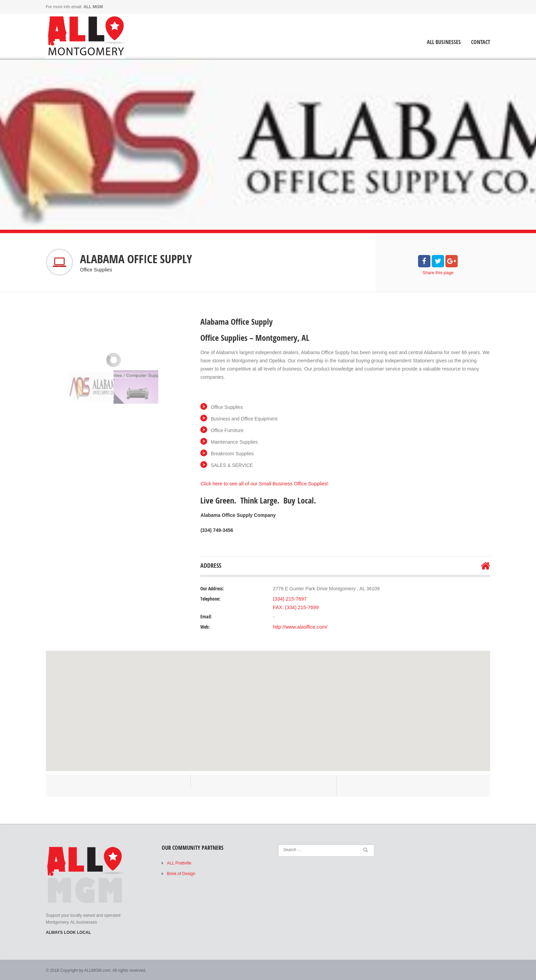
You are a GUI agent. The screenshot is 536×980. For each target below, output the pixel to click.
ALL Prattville (179, 862)
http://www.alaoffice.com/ (299, 626)
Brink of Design (181, 873)
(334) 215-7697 (289, 599)
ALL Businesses (444, 42)
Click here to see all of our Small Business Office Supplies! (262, 484)
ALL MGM (93, 7)
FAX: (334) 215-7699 (295, 607)
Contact (481, 42)
